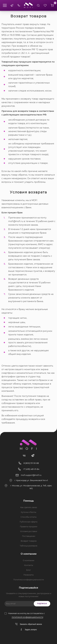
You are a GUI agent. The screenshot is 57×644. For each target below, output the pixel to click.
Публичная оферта (28, 522)
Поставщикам (29, 536)
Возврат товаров (29, 541)
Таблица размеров (28, 546)
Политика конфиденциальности (29, 580)
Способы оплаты (28, 517)
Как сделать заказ (29, 507)
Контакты (29, 565)
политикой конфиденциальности (27, 617)
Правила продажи (29, 527)
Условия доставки (29, 531)
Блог (29, 570)
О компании (28, 560)
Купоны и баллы (28, 512)
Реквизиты (29, 575)
